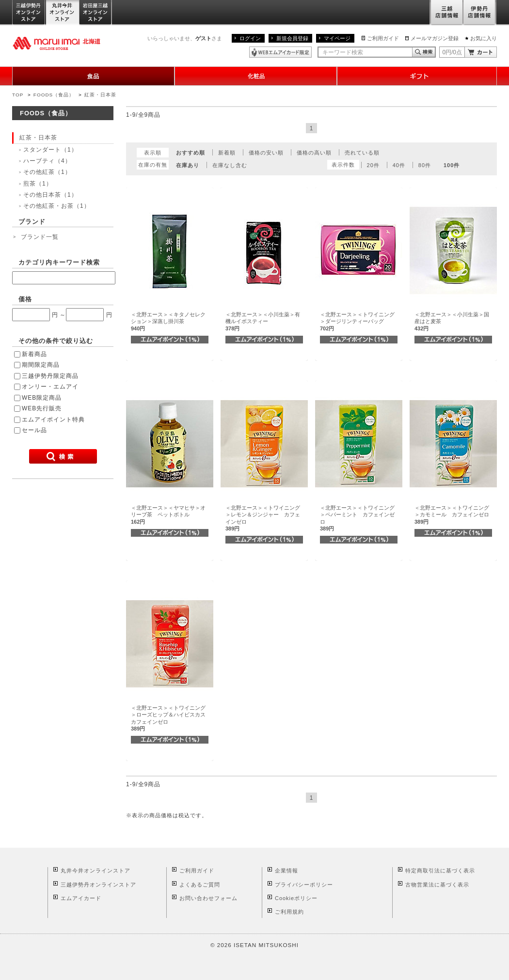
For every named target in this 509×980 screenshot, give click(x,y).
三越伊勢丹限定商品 (50, 376)
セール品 (34, 430)
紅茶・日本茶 (100, 95)
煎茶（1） (38, 184)
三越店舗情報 (446, 13)
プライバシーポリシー (304, 885)
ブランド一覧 (40, 237)
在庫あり (188, 165)
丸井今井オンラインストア (63, 13)
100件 (452, 165)
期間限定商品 (41, 365)
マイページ (337, 38)
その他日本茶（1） (50, 195)
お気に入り (484, 38)
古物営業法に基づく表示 (437, 885)
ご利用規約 (289, 912)
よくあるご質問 (200, 885)
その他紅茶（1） (47, 172)
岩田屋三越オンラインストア (96, 13)
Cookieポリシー (296, 898)
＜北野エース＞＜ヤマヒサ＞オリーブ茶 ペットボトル (168, 515)
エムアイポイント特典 (53, 420)
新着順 (227, 153)
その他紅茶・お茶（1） (57, 206)
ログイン (250, 38)
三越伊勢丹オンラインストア (29, 13)
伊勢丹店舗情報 (480, 13)
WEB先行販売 (42, 408)
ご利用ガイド (383, 38)
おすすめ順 (191, 153)
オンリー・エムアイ (50, 387)
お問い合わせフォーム (208, 898)
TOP (18, 95)
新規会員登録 (292, 38)
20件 (373, 165)
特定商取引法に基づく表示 (440, 871)
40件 (399, 165)
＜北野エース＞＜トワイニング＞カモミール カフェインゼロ (452, 515)
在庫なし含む (230, 165)
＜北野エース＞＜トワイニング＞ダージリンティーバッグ (357, 321)
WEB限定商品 (42, 398)
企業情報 (286, 871)
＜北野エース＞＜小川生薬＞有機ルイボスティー (263, 321)
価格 (25, 299)
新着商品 (34, 354)
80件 (425, 165)
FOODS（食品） (54, 95)
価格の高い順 (314, 153)
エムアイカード (81, 898)
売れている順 (362, 153)
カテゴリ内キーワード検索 (59, 262)
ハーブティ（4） (47, 161)
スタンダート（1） (50, 150)
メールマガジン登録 (435, 38)
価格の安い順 (266, 153)
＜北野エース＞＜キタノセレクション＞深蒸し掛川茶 (168, 321)
